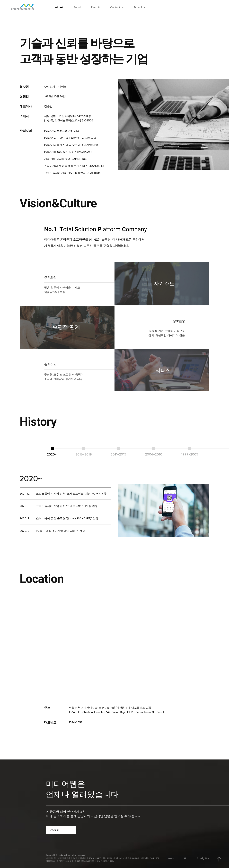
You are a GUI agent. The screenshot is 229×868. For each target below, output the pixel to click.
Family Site (203, 858)
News (171, 858)
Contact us (117, 7)
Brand (77, 7)
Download (140, 7)
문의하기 (54, 830)
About (59, 7)
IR (185, 858)
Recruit (95, 7)
